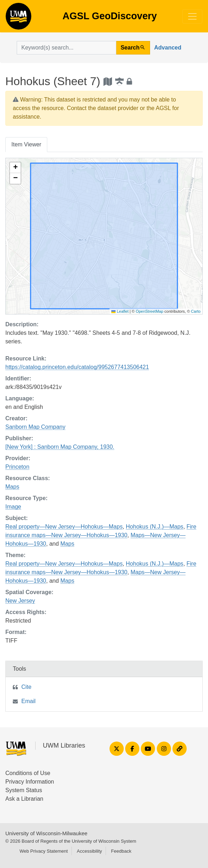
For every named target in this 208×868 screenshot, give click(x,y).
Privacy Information (30, 782)
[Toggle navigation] (192, 16)
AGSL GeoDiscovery (18, 19)
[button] (15, 168)
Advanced (168, 48)
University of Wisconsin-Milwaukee (46, 833)
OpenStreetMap (150, 311)
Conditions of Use (28, 773)
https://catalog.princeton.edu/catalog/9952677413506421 (77, 367)
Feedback (121, 851)
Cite (26, 687)
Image (13, 507)
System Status (24, 790)
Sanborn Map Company (35, 427)
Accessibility (89, 851)
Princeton (17, 467)
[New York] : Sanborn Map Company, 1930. (60, 447)
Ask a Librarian (24, 799)
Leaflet (120, 311)
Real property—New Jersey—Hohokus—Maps (64, 527)
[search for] (66, 48)
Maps (12, 487)
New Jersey (20, 601)
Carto (196, 311)
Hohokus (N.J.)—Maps (155, 527)
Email (28, 701)
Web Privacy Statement (44, 851)
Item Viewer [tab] (26, 144)
